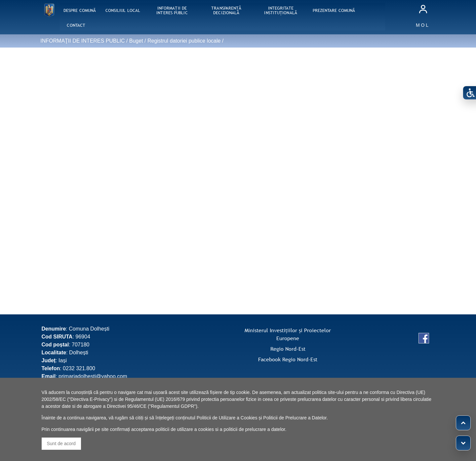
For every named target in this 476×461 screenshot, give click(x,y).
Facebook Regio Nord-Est (288, 359)
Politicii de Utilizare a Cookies (227, 418)
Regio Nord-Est (288, 349)
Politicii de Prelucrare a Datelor (295, 418)
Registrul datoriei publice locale (184, 41)
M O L (422, 25)
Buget (136, 41)
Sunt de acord (61, 443)
